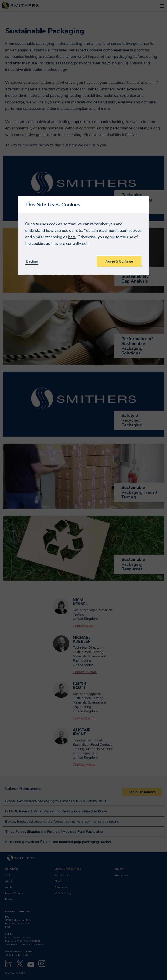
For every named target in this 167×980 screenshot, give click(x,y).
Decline (32, 262)
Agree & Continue (119, 261)
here (72, 237)
